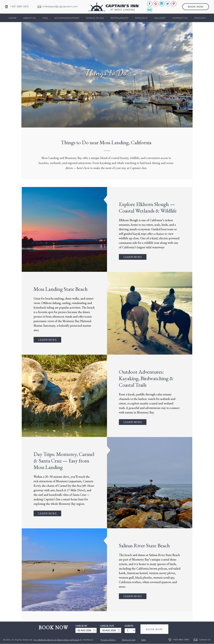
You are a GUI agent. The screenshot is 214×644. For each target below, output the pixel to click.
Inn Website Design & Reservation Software (56, 640)
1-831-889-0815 (19, 6)
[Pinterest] (174, 4)
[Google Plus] (156, 4)
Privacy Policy (108, 640)
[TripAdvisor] (150, 10)
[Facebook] (150, 4)
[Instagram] (162, 4)
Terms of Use (128, 640)
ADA (144, 640)
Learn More (133, 257)
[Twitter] (168, 4)
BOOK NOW (154, 629)
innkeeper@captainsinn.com (60, 6)
